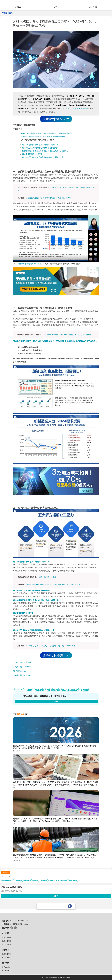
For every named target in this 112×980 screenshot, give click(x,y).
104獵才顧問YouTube (22, 675)
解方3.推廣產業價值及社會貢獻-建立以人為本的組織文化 (45, 151)
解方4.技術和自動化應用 (32, 154)
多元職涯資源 (7, 944)
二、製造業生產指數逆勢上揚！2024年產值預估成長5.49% (41, 136)
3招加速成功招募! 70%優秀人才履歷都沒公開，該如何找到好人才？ (51, 646)
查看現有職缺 (7, 937)
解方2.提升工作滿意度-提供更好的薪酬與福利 (40, 148)
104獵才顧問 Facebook (23, 667)
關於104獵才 (6, 967)
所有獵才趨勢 (7, 13)
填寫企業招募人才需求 (47, 577)
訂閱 (56, 896)
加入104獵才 (6, 971)
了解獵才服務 (7, 954)
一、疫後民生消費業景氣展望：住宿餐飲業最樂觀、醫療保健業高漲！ (46, 133)
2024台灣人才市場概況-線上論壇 (75, 109)
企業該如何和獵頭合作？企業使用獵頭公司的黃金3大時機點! (49, 198)
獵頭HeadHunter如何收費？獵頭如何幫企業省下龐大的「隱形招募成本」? (54, 585)
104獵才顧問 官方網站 (22, 662)
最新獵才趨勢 (7, 957)
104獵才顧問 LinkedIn (22, 671)
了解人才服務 (7, 941)
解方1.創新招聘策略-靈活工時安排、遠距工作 (40, 145)
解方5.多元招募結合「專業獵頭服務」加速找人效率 (43, 157)
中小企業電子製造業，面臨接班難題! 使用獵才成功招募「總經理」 (68, 335)
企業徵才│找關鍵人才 (56, 119)
